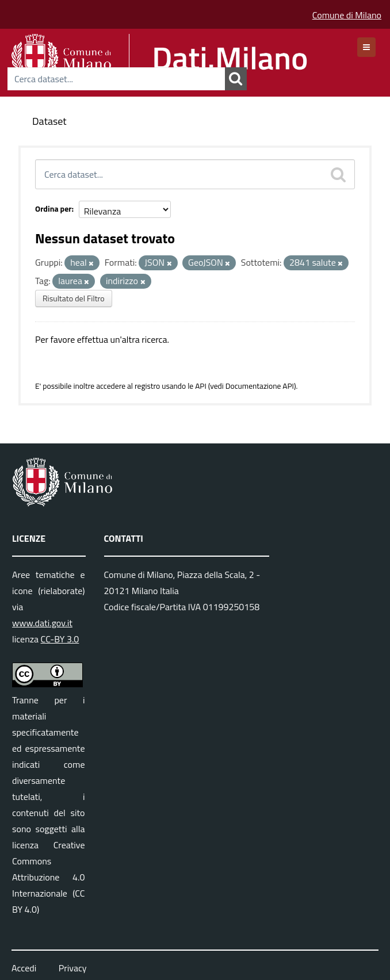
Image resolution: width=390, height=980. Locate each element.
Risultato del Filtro (74, 298)
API (201, 386)
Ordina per (53, 208)
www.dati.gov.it (42, 623)
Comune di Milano (347, 15)
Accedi (24, 968)
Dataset (49, 121)
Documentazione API (260, 386)
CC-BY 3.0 (60, 639)
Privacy (73, 968)
